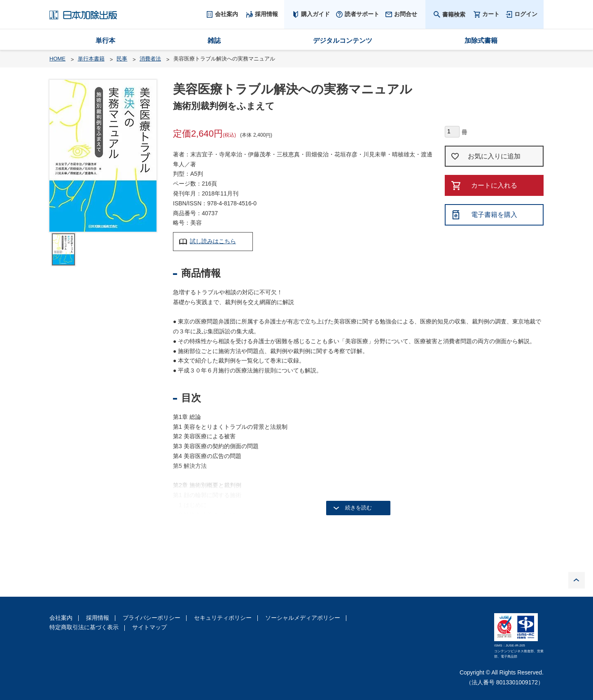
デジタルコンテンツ (343, 41)
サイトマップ (149, 627)
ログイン (526, 14)
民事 (122, 59)
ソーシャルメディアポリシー (303, 618)
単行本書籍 (91, 59)
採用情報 (98, 618)
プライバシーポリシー (152, 618)
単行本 (105, 41)
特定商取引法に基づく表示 (84, 627)
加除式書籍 (481, 41)
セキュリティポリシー (223, 618)
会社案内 (61, 618)
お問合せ (406, 14)
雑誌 (214, 41)
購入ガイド (315, 14)
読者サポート (362, 14)
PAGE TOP (577, 580)
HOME (57, 59)
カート (491, 14)
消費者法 (150, 59)
